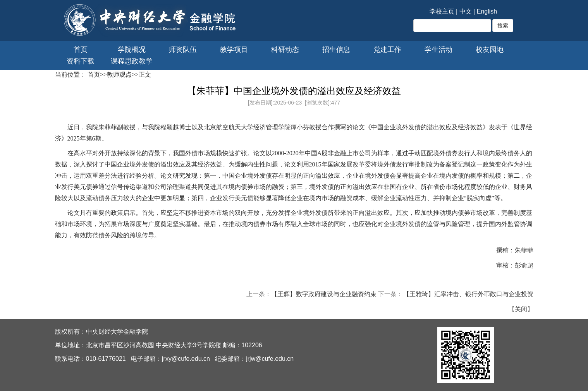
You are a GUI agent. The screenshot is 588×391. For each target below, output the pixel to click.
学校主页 (442, 11)
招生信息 (336, 50)
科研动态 (285, 50)
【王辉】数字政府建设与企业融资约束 (324, 294)
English (487, 11)
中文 (466, 11)
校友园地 (490, 50)
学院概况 (132, 50)
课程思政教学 (132, 61)
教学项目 (234, 50)
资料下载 (81, 61)
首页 (81, 50)
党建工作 (387, 50)
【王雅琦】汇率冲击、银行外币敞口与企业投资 (468, 294)
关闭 (521, 309)
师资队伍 (183, 50)
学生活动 (438, 50)
